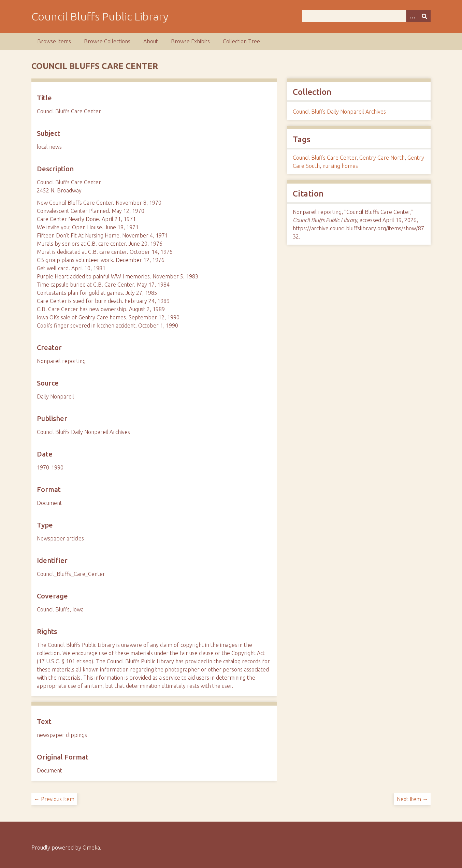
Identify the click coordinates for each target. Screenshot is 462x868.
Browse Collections (107, 41)
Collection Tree (241, 41)
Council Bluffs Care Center (325, 158)
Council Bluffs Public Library (100, 16)
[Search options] (412, 16)
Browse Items (54, 41)
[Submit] (424, 16)
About (151, 41)
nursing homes (340, 166)
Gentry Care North (382, 158)
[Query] (366, 16)
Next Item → (412, 799)
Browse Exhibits (190, 41)
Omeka (91, 848)
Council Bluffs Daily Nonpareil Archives (339, 112)
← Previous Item (54, 799)
